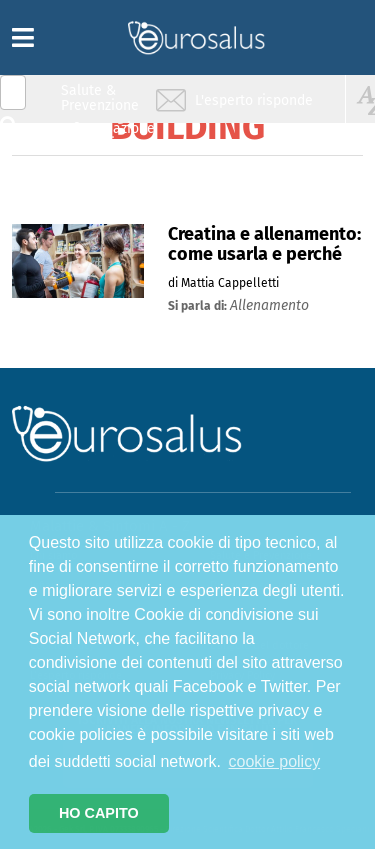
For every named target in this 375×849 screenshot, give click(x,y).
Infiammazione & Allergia (106, 135)
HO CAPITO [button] (99, 813)
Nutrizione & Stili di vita (101, 173)
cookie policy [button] (275, 761)
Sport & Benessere (95, 211)
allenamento (269, 305)
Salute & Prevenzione (100, 97)
